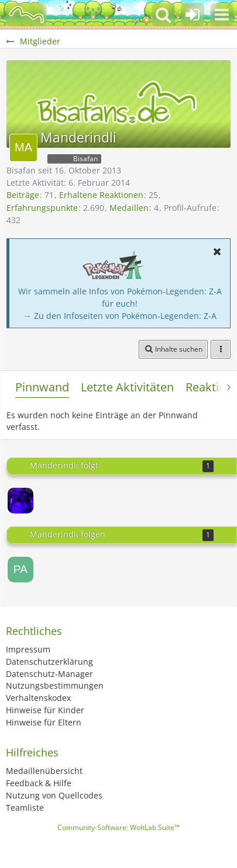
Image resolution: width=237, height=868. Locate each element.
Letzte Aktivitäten (127, 387)
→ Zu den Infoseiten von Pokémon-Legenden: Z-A (120, 316)
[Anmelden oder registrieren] (193, 15)
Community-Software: (118, 827)
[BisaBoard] (26, 15)
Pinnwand (42, 387)
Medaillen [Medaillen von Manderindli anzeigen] (129, 208)
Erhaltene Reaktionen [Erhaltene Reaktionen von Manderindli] (101, 195)
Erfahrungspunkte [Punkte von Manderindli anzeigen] (42, 208)
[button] (222, 15)
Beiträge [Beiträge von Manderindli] (23, 195)
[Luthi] (20, 501)
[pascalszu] (20, 570)
